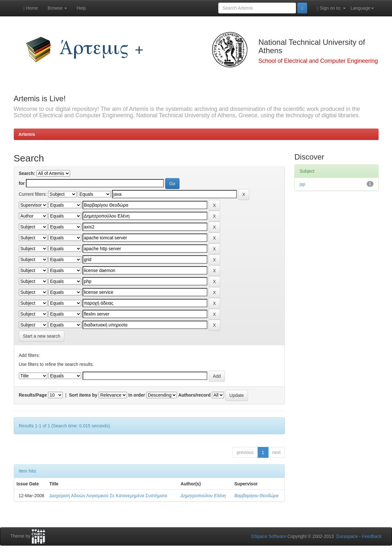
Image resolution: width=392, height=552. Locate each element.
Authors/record (194, 395)
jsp (302, 184)
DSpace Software (269, 536)
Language (362, 8)
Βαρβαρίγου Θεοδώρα (256, 496)
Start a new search (42, 336)
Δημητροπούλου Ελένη (203, 496)
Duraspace (347, 536)
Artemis (27, 134)
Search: (27, 173)
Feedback (372, 536)
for (22, 183)
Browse (57, 8)
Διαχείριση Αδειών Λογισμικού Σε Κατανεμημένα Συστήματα (108, 496)
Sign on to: (331, 8)
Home (31, 8)
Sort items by (83, 395)
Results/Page (33, 395)
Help (81, 8)
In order (137, 395)
